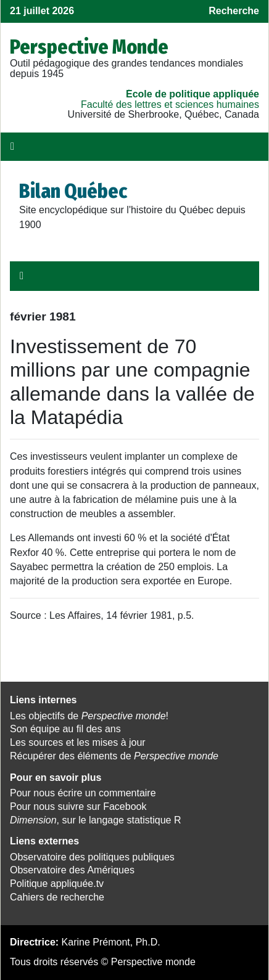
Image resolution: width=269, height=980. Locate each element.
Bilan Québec (73, 191)
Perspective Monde (89, 47)
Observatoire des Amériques (72, 870)
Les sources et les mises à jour (78, 742)
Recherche (234, 11)
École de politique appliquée (192, 94)
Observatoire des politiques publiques (92, 857)
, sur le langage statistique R (95, 820)
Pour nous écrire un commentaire (83, 793)
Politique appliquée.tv (57, 884)
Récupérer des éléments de (114, 756)
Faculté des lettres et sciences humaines (170, 104)
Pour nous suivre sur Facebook (78, 806)
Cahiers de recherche (57, 897)
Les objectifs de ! (89, 716)
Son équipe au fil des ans (65, 729)
